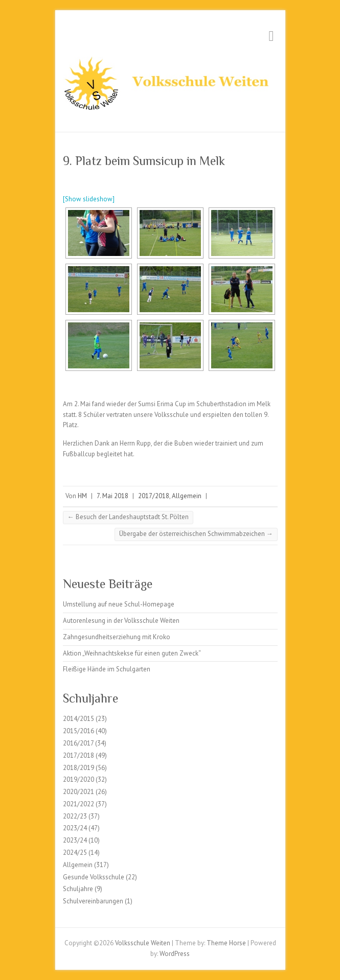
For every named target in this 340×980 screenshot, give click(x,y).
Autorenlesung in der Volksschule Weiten (121, 621)
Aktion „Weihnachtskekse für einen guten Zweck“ (132, 653)
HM (82, 496)
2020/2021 (78, 792)
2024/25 (75, 853)
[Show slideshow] (89, 199)
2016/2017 (78, 743)
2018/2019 (78, 768)
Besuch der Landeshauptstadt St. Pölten (128, 517)
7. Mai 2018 (112, 496)
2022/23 (75, 816)
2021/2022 (78, 804)
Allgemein (187, 496)
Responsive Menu (271, 36)
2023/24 (75, 828)
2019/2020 (78, 779)
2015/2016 (78, 731)
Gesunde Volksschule (94, 877)
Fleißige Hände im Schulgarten (107, 669)
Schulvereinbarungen (93, 901)
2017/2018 (154, 496)
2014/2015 (78, 719)
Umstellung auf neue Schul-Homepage (119, 604)
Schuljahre (78, 889)
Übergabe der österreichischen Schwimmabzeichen (196, 534)
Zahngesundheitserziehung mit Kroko (117, 637)
